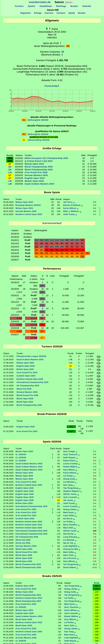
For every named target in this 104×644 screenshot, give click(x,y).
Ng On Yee (69, 543)
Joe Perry (69, 202)
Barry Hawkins (71, 525)
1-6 (95, 537)
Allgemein (26, 13)
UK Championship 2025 (28, 386)
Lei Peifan (69, 476)
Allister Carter (71, 494)
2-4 (95, 519)
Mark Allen (69, 528)
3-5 (95, 546)
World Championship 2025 (39, 167)
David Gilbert (71, 567)
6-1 (95, 506)
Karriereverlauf (52, 223)
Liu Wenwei (70, 482)
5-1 (95, 451)
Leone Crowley (72, 464)
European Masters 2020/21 (28, 205)
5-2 (95, 208)
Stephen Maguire (72, 491)
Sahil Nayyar (70, 457)
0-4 (95, 503)
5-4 (95, 205)
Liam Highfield (71, 546)
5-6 (95, 534)
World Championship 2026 (39, 170)
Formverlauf (52, 86)
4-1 (95, 214)
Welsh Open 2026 (25, 399)
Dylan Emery (70, 461)
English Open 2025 (35, 178)
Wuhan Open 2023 (34, 164)
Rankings (61, 6)
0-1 (95, 543)
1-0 (95, 540)
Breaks (74, 6)
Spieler (31, 6)
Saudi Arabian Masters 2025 (39, 184)
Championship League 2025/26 (31, 356)
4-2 (95, 488)
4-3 (95, 467)
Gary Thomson (71, 454)
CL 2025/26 (21, 454)
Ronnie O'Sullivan (73, 205)
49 (63, 52)
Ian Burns (69, 519)
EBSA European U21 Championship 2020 (46, 158)
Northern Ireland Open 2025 (30, 379)
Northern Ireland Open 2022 (29, 214)
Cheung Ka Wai (72, 549)
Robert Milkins (71, 467)
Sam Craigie (70, 451)
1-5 (95, 515)
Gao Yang (69, 485)
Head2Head (46, 6)
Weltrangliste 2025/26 (38, 120)
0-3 (95, 461)
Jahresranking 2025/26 (39, 140)
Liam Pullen (70, 515)
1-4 (95, 528)
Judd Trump (70, 214)
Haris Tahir (70, 555)
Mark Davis (70, 512)
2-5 (95, 470)
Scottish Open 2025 (26, 376)
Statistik (87, 6)
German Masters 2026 (27, 392)
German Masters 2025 (36, 175)
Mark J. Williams (72, 211)
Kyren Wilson (71, 208)
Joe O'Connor (71, 558)
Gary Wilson (70, 470)
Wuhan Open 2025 (34, 181)
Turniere (19, 6)
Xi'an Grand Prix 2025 (36, 172)
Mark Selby (70, 552)
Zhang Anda (70, 479)
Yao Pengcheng (72, 488)
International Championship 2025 (32, 382)
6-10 (95, 567)
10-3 (95, 564)
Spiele (72, 13)
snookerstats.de (40, 2)
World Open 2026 (25, 402)
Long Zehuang (71, 537)
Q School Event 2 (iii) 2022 (39, 161)
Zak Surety (70, 534)
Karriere (49, 13)
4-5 (95, 479)
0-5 (95, 552)
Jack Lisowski (71, 497)
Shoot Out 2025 (24, 389)
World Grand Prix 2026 (27, 395)
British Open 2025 (25, 369)
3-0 (95, 454)
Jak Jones (69, 500)
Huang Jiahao (71, 509)
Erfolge (38, 13)
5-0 (95, 202)
